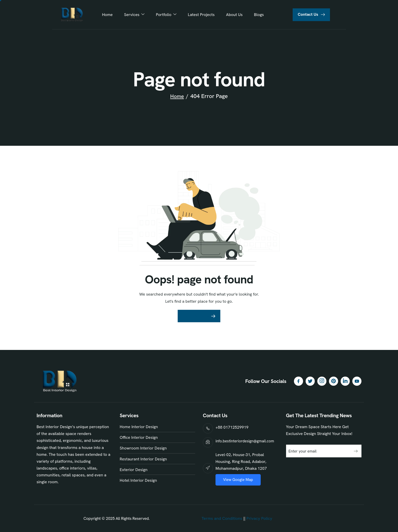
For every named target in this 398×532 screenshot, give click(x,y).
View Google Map (238, 480)
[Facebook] (298, 381)
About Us (232, 15)
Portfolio (167, 15)
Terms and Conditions (221, 518)
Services (136, 15)
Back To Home (196, 316)
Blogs (256, 15)
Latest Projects (201, 15)
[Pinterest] (334, 381)
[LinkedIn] (345, 381)
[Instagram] (322, 381)
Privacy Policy (258, 518)
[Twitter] (310, 381)
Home (110, 15)
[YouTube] (357, 381)
